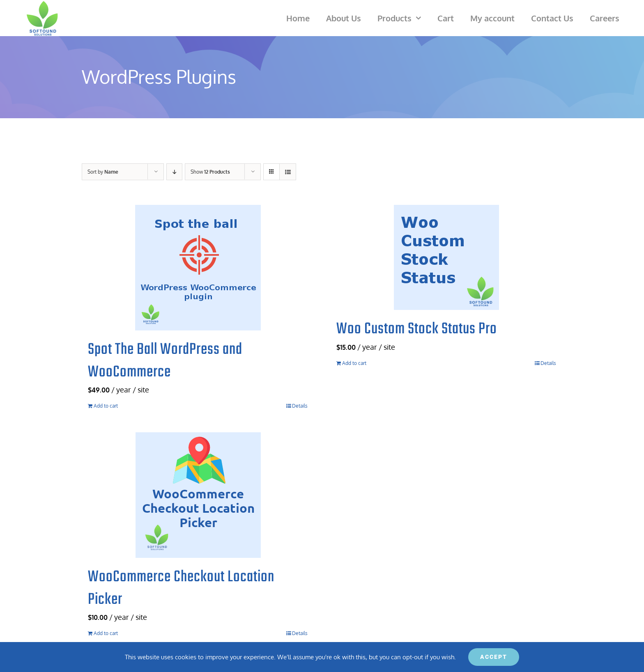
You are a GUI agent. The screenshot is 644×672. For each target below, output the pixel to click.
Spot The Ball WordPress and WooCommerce (165, 361)
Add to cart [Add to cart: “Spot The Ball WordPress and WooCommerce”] (106, 406)
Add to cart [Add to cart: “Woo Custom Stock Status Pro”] (354, 363)
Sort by (103, 172)
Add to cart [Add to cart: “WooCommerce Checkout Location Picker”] (106, 633)
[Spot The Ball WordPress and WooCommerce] (198, 268)
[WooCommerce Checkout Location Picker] (198, 495)
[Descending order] (174, 172)
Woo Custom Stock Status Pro (417, 329)
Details (300, 406)
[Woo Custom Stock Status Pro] (446, 257)
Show (210, 172)
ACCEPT (494, 657)
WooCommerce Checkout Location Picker (181, 588)
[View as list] (288, 172)
